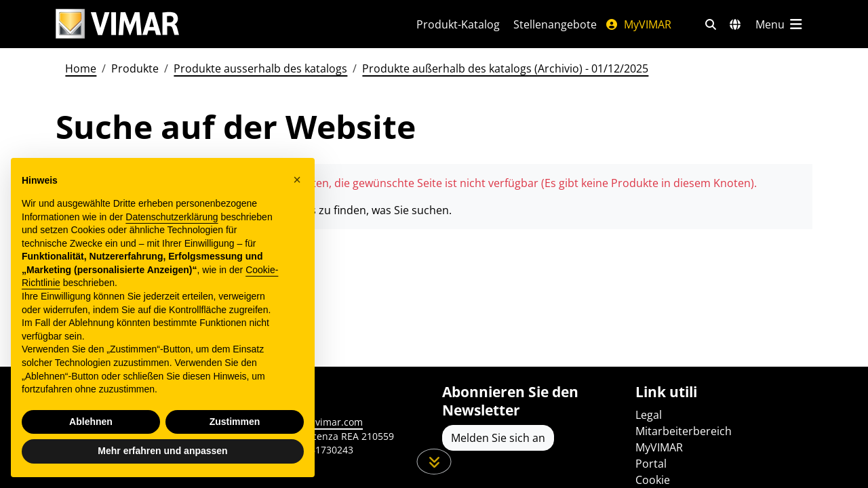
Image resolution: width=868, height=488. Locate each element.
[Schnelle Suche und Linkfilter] (711, 24)
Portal (651, 464)
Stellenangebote (555, 24)
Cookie (653, 480)
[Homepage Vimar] (220, 24)
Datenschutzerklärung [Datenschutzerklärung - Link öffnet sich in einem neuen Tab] (172, 217)
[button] (297, 180)
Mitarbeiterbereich (684, 431)
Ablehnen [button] (91, 422)
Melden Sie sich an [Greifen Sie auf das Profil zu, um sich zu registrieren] (498, 438)
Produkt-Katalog (458, 24)
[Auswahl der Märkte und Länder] (735, 24)
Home (81, 68)
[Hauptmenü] (780, 24)
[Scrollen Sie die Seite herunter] (434, 462)
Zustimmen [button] (235, 422)
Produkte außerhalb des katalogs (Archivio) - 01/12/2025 (505, 68)
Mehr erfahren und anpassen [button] (162, 451)
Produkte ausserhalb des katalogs (260, 68)
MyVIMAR (638, 24)
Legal (649, 415)
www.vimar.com (327, 422)
